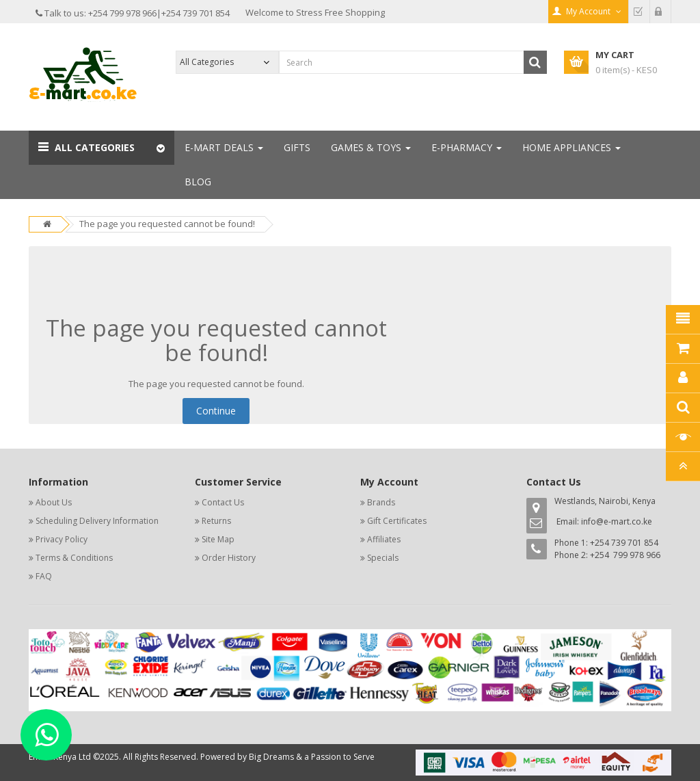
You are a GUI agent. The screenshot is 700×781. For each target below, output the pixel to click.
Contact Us (223, 502)
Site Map (218, 539)
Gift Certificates (397, 521)
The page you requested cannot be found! (167, 224)
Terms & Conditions (74, 558)
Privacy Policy (62, 539)
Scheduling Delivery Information (97, 521)
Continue (216, 411)
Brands (381, 502)
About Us (54, 502)
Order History (229, 558)
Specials (383, 558)
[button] (102, 148)
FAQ (44, 576)
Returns (216, 521)
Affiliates (384, 539)
